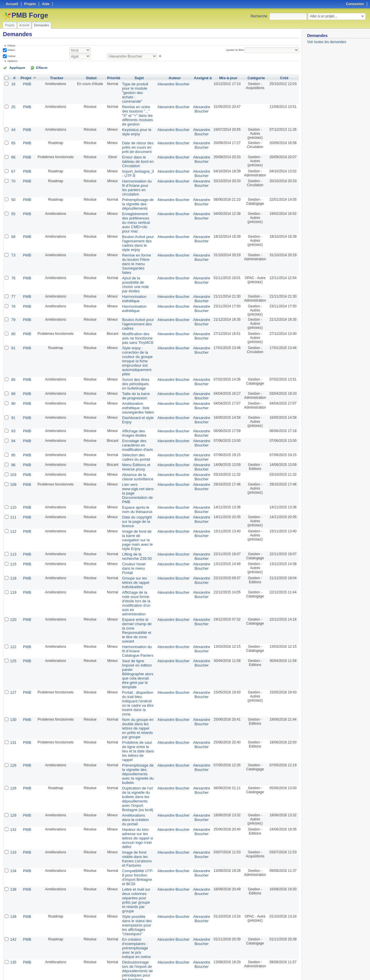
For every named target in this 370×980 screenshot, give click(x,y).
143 (13, 856)
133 (13, 717)
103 (13, 416)
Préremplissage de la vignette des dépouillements (137, 180)
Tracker (55, 77)
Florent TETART (200, 889)
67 (13, 154)
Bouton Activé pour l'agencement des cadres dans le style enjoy (136, 213)
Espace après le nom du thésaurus (137, 444)
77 (13, 255)
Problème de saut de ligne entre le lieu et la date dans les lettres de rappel (137, 632)
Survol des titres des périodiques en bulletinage (136, 330)
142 (13, 778)
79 (13, 278)
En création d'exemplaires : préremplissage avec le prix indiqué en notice (136, 787)
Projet (25, 77)
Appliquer (15, 67)
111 (13, 452)
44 (13, 114)
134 (13, 730)
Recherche (259, 16)
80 (13, 291)
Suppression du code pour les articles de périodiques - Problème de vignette (137, 831)
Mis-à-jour (226, 77)
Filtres (11, 46)
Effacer (35, 67)
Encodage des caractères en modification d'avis (134, 388)
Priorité (112, 77)
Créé (283, 77)
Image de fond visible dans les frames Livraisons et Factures (137, 721)
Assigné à (201, 77)
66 (13, 141)
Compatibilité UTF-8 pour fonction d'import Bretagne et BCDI (137, 734)
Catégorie (255, 77)
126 (13, 644)
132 (13, 700)
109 (13, 425)
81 (13, 304)
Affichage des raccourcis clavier (134, 845)
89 (13, 339)
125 (13, 566)
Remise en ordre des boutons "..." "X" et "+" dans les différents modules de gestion (137, 103)
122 (13, 553)
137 (13, 843)
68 (13, 207)
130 (13, 609)
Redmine (170, 977)
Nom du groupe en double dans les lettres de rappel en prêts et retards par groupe (138, 615)
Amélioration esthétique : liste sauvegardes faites (135, 352)
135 (13, 800)
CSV (287, 969)
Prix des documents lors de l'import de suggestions (135, 877)
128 (13, 661)
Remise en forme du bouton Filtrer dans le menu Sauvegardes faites (137, 230)
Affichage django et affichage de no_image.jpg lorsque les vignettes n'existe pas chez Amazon (137, 947)
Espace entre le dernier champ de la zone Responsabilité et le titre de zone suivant (138, 542)
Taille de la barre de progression (135, 341)
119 (13, 514)
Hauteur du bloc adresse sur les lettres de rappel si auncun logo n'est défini (137, 706)
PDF (296, 969)
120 (13, 536)
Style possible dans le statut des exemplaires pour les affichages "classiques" (138, 767)
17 (13, 873)
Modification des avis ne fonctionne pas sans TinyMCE (136, 295)
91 (13, 361)
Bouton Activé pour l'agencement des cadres (135, 282)
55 (13, 190)
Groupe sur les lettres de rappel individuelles (137, 507)
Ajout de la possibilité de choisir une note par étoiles (138, 246)
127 (13, 588)
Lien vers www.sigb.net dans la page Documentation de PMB (137, 431)
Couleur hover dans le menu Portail (137, 494)
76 (13, 242)
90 (13, 348)
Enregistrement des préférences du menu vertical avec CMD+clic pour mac (138, 196)
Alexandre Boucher (174, 83)
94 (13, 384)
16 (13, 83)
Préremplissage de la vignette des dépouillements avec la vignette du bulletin (138, 650)
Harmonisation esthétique (131, 257)
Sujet (139, 77)
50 (13, 176)
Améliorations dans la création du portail (137, 689)
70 (13, 163)
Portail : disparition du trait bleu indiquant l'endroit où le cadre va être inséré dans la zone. (138, 596)
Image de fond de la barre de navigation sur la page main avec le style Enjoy (137, 471)
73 (13, 224)
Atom (277, 969)
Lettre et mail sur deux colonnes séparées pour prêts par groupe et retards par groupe (137, 750)
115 (13, 492)
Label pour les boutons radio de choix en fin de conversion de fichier (138, 862)
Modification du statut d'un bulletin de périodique (137, 912)
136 (13, 825)
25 (13, 97)
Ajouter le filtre (236, 50)
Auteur (11, 56)
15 (13, 887)
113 (13, 482)
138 (13, 744)
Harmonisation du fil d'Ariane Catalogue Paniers (136, 557)
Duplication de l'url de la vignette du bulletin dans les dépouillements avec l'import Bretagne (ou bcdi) (137, 671)
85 (13, 326)
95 (13, 397)
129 (13, 686)
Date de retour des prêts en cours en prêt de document (137, 131)
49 (13, 908)
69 (13, 921)
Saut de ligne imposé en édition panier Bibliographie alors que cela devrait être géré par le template (138, 574)
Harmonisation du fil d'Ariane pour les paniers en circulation (137, 167)
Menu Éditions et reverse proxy (133, 409)
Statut (11, 50)
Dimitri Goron (200, 875)
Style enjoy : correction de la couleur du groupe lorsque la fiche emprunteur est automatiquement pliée (138, 312)
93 (13, 375)
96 (13, 407)
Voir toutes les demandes (326, 42)
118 (13, 505)
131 (13, 626)
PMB (26, 83)
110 (13, 442)
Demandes (41, 25)
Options (12, 61)
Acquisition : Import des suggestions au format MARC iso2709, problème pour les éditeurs (138, 895)
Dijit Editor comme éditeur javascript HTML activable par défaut (135, 927)
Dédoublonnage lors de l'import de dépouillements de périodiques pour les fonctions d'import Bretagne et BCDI (136, 810)
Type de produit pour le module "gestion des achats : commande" (138, 87)
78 (13, 264)
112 (13, 465)
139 (13, 761)
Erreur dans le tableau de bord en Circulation (137, 143)
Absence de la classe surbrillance (137, 418)
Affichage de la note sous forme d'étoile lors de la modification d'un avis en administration (137, 522)
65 (13, 127)
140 (13, 939)
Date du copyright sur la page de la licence (137, 454)
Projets (10, 25)
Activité (24, 25)
